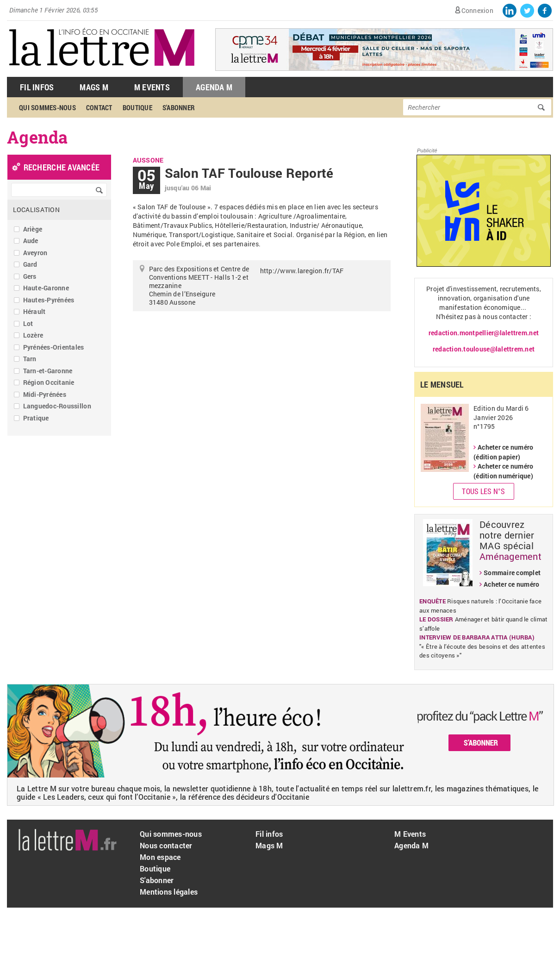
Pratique (36, 418)
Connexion (477, 10)
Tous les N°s (483, 491)
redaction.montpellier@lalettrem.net (484, 333)
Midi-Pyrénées (45, 394)
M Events (152, 87)
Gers (30, 276)
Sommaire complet (512, 573)
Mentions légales (169, 892)
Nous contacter (166, 845)
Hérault (34, 311)
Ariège (33, 229)
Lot (28, 323)
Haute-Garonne (46, 288)
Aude (31, 241)
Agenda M (214, 87)
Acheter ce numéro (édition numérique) (503, 471)
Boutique (137, 107)
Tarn (30, 359)
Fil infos (269, 834)
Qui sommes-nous (47, 107)
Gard (30, 264)
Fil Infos (37, 87)
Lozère (33, 335)
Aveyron (35, 253)
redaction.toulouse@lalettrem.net (484, 349)
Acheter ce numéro (511, 584)
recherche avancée (62, 167)
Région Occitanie (49, 382)
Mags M (94, 87)
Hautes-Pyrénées (49, 300)
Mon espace (160, 857)
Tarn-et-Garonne (48, 371)
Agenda (37, 137)
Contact (99, 107)
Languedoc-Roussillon (57, 406)
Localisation (36, 210)
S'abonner (179, 107)
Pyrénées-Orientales (54, 347)
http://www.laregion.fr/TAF (302, 271)
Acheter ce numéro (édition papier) (503, 452)
